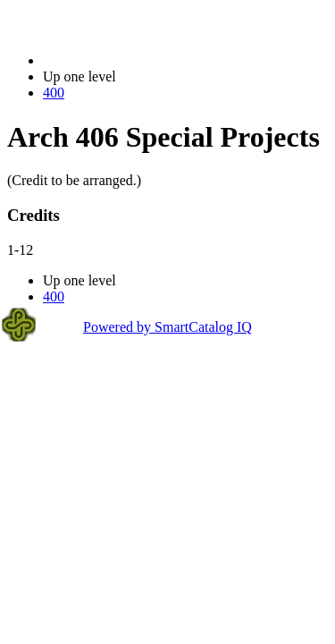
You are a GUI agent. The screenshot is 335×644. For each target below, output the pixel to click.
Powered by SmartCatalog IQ (167, 327)
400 (54, 93)
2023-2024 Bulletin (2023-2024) (136, 60)
